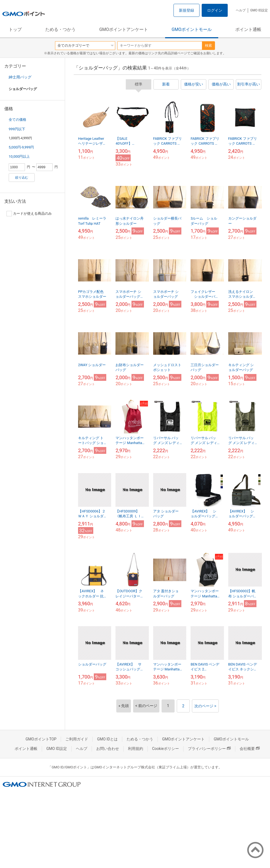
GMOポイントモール (192, 29)
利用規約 (136, 749)
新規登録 (187, 10)
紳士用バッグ (20, 77)
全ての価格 (17, 120)
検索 (208, 45)
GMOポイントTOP (41, 739)
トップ (15, 29)
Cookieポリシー (165, 749)
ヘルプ (241, 10)
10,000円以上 (19, 156)
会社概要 (250, 749)
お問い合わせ (108, 749)
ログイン (215, 10)
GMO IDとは (107, 739)
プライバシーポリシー (209, 749)
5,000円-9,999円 (21, 147)
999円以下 (17, 129)
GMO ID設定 (259, 10)
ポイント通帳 (248, 29)
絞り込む (22, 178)
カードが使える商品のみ (29, 214)
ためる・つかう (60, 29)
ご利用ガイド (77, 739)
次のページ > (205, 706)
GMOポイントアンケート (124, 29)
